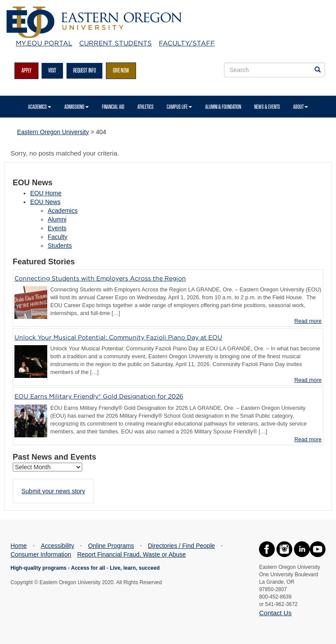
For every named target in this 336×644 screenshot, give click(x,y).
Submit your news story (53, 491)
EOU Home (46, 193)
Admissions (77, 107)
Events (57, 228)
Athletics (145, 107)
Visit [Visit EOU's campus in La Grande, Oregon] (52, 70)
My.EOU (44, 43)
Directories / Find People (181, 546)
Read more (308, 321)
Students (60, 246)
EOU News (45, 202)
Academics (40, 107)
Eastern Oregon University (53, 132)
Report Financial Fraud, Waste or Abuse (131, 554)
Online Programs (111, 546)
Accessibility (57, 546)
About (301, 107)
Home (19, 546)
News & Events (267, 107)
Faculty (58, 237)
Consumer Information (41, 554)
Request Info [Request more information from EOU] (84, 70)
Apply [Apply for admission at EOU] (26, 70)
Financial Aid (113, 107)
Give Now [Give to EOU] (121, 70)
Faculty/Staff (187, 43)
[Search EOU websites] (318, 70)
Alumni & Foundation (223, 107)
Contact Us (275, 613)
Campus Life (179, 107)
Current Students (115, 43)
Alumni (57, 219)
